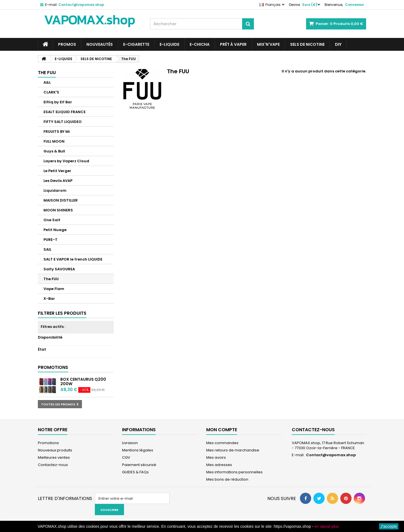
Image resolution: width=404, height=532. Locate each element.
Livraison (130, 443)
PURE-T (50, 240)
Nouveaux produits (55, 450)
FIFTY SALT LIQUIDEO (63, 122)
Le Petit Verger (57, 171)
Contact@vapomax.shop (331, 455)
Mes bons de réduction (227, 479)
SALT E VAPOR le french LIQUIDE (73, 259)
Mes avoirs (216, 457)
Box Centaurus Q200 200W (83, 382)
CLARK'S (51, 92)
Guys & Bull (54, 151)
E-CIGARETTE (136, 44)
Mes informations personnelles (234, 472)
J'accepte (389, 526)
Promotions (53, 367)
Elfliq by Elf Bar (58, 102)
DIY (338, 44)
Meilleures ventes (54, 457)
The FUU (51, 279)
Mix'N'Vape (268, 44)
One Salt (52, 220)
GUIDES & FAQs (135, 472)
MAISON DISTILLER (61, 200)
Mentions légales (138, 450)
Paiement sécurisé (139, 465)
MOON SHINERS (58, 210)
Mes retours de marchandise (233, 450)
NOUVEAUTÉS (100, 44)
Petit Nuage (55, 230)
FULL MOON (54, 141)
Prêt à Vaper (233, 44)
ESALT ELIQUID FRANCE (65, 112)
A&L (47, 82)
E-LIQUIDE (169, 44)
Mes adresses (219, 465)
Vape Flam (54, 289)
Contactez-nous (53, 465)
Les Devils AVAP (58, 181)
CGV (126, 457)
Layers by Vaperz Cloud (66, 161)
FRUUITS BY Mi (57, 132)
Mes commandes (222, 443)
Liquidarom (55, 190)
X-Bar (49, 299)
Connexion (354, 5)
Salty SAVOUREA (59, 269)
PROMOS (67, 44)
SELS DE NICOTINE (307, 44)
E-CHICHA (200, 44)
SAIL (47, 249)
